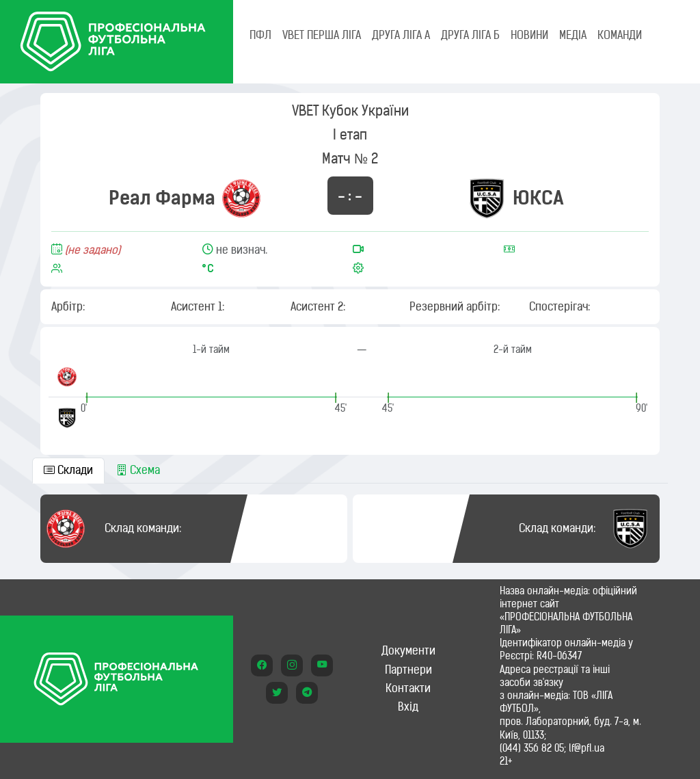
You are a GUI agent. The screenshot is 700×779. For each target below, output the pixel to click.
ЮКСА (538, 198)
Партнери (408, 670)
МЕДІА (573, 35)
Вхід (408, 707)
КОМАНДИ (620, 35)
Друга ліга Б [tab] (470, 35)
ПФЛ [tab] (260, 35)
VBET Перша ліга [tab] (322, 35)
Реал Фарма (162, 198)
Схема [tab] (138, 470)
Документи (408, 650)
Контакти (408, 688)
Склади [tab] (68, 470)
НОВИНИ (529, 35)
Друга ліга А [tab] (401, 35)
